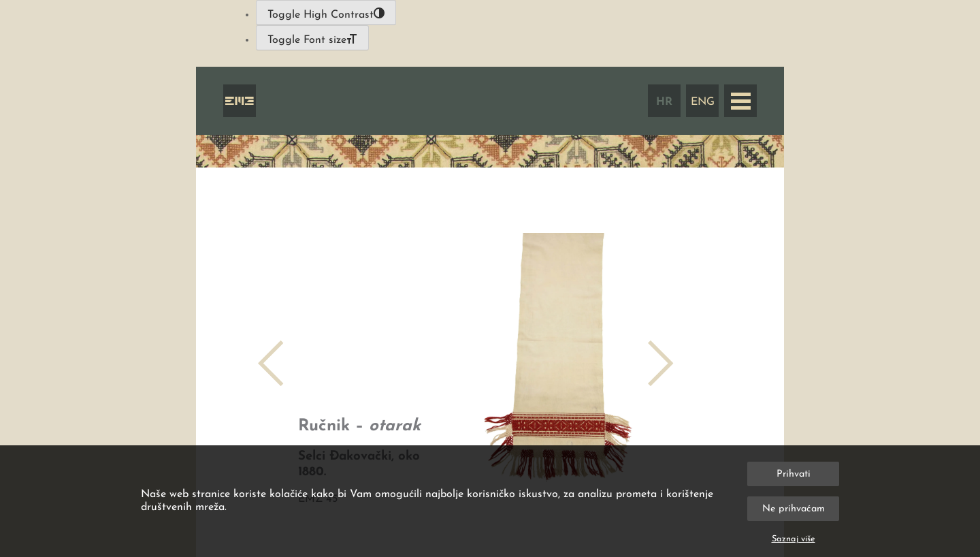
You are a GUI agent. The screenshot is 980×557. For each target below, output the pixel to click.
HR (664, 102)
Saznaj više (794, 539)
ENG (703, 102)
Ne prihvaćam (794, 509)
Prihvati (794, 474)
